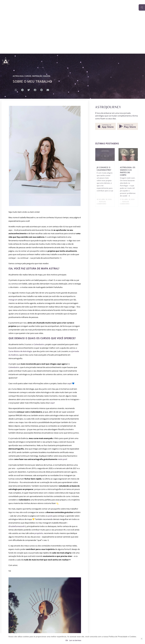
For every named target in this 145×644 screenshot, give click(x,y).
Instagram (13, 300)
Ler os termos (75, 640)
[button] (16, 90)
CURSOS (28, 76)
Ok (67, 640)
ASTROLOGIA (18, 76)
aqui (69, 383)
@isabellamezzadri (17, 526)
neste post (62, 459)
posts (50, 516)
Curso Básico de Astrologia (20, 351)
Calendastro (39, 344)
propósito (39, 533)
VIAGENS (47, 76)
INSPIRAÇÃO (37, 76)
